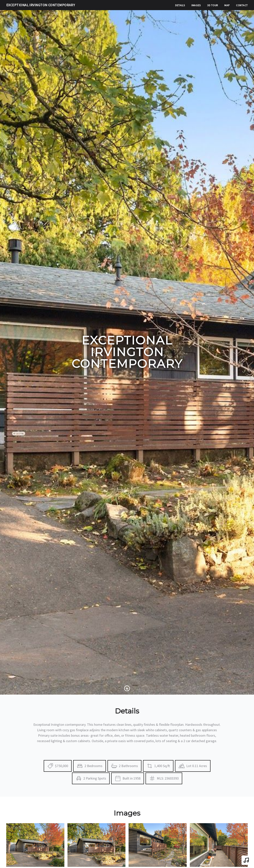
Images (196, 5)
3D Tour (213, 5)
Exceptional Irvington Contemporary (41, 5)
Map (227, 5)
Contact (242, 5)
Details (180, 5)
